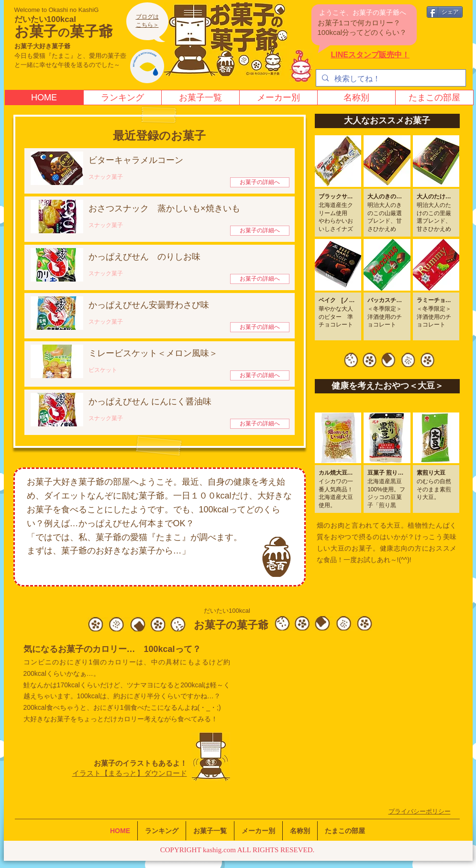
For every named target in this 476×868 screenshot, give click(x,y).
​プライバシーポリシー (420, 811)
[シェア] (445, 12)
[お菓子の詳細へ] (260, 182)
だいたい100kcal (45, 19)
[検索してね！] (390, 79)
